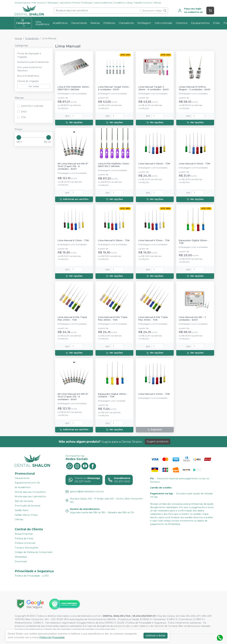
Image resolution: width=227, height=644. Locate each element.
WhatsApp (53, 3)
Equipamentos (200, 23)
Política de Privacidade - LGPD (32, 576)
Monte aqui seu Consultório (30, 492)
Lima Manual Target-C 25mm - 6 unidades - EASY (154, 88)
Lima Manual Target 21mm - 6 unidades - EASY (114, 88)
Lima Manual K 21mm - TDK (73, 240)
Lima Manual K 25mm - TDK (114, 240)
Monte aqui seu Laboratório (30, 496)
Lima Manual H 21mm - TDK (154, 394)
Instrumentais (163, 23)
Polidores (109, 23)
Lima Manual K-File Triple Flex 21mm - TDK (72, 319)
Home (18, 38)
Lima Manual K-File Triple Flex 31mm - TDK (153, 319)
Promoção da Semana (27, 506)
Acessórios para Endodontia (33, 62)
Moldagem (144, 23)
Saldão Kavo (22, 510)
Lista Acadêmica (42, 23)
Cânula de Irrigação (28, 81)
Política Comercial (25, 543)
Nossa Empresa (23, 3)
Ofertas (157, 3)
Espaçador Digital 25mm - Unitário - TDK (113, 395)
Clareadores (126, 23)
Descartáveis (79, 23)
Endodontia (32, 38)
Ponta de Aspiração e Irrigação (29, 55)
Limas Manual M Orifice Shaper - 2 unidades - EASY (195, 88)
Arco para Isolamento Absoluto (30, 69)
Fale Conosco (39, 3)
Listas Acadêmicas (103, 3)
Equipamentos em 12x (27, 483)
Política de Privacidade (52, 637)
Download (21, 561)
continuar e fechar (155, 636)
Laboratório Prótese (70, 3)
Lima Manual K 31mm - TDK (154, 240)
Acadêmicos (60, 23)
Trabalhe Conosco (143, 3)
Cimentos (182, 23)
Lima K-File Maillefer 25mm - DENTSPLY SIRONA (74, 88)
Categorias (23, 23)
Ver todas (34, 86)
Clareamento (22, 478)
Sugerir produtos (158, 442)
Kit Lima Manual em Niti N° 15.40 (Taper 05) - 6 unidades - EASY (73, 166)
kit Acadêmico (23, 487)
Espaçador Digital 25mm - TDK (194, 242)
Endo (217, 23)
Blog (130, 3)
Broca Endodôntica (28, 76)
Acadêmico (120, 3)
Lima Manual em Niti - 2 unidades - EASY (192, 319)
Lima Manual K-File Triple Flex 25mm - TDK (113, 319)
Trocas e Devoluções (26, 548)
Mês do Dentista (24, 501)
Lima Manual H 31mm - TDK (194, 164)
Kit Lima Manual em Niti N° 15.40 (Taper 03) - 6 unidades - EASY (73, 397)
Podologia (87, 3)
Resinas (95, 23)
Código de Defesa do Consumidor (34, 552)
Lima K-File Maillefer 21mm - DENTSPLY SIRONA (114, 165)
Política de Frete (24, 539)
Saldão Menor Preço (26, 515)
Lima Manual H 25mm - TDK (154, 164)
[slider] (19, 137)
